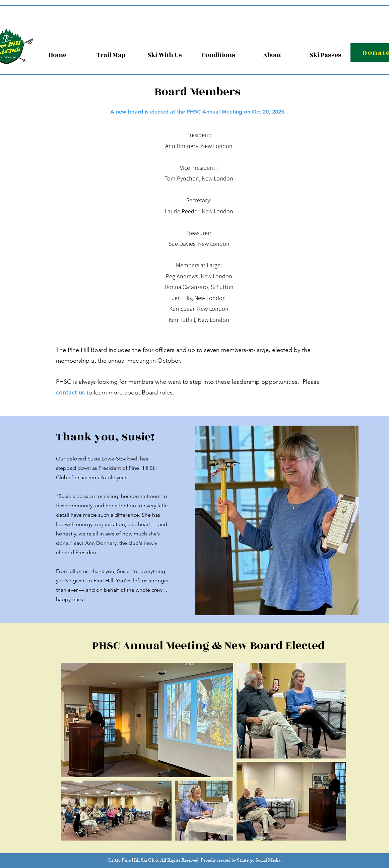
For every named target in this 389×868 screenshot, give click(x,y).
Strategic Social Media (259, 861)
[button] (272, 55)
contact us (71, 392)
